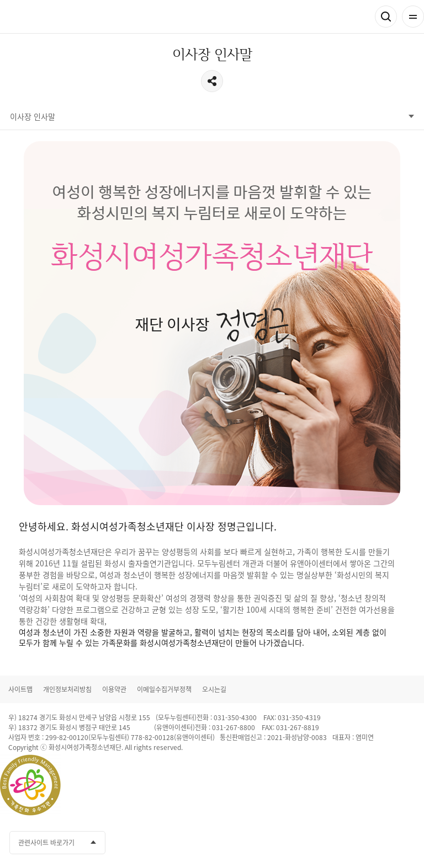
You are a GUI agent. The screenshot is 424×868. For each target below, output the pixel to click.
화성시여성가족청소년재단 (61, 17)
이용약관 (114, 689)
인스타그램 (386, 843)
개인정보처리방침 (67, 689)
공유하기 (212, 81)
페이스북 (325, 843)
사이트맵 (20, 689)
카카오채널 (345, 843)
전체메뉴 (413, 17)
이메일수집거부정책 (164, 689)
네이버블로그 (406, 843)
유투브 (365, 843)
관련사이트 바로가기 (46, 843)
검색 (386, 17)
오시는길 (214, 689)
